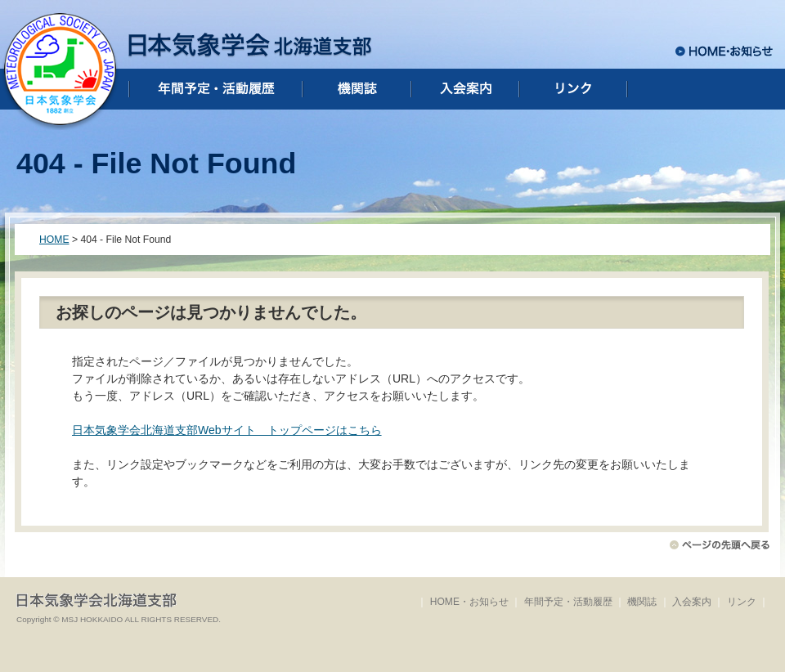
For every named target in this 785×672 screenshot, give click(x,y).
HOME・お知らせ (469, 602)
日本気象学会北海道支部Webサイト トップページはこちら (227, 430)
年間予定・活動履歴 (568, 602)
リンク (742, 602)
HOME (54, 240)
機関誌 (642, 602)
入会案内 (692, 602)
